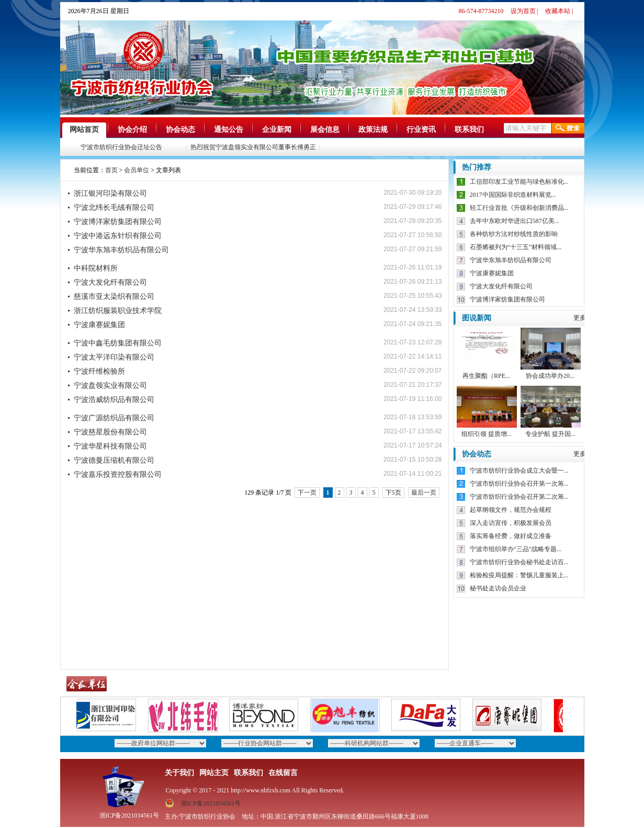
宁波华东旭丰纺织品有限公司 (121, 250)
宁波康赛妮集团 (99, 325)
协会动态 (180, 130)
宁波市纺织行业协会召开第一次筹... (519, 484)
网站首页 (84, 130)
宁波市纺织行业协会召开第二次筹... (519, 497)
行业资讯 (421, 130)
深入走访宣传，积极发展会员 (511, 523)
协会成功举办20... (550, 376)
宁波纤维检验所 (99, 371)
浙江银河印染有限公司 (110, 193)
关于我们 (179, 773)
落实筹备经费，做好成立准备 (511, 536)
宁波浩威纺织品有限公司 (114, 400)
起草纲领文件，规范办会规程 (511, 510)
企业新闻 (277, 130)
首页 (111, 170)
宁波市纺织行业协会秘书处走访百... (519, 562)
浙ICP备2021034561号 (211, 803)
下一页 (307, 493)
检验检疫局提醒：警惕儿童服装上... (519, 575)
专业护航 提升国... (550, 434)
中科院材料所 (96, 268)
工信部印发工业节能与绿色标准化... (519, 182)
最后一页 (424, 493)
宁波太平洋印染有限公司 (114, 357)
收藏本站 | (559, 11)
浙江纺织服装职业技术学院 (118, 311)
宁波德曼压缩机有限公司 (114, 460)
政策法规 (373, 130)
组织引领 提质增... (487, 434)
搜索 (568, 128)
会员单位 (137, 170)
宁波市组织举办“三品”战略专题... (516, 549)
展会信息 (325, 130)
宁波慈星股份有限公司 (110, 432)
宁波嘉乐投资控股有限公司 (118, 474)
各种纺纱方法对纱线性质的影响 (514, 234)
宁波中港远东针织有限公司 (118, 236)
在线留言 (283, 773)
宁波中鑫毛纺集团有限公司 (118, 343)
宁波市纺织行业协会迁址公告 (122, 147)
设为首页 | (524, 11)
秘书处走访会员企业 (498, 588)
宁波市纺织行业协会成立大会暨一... (519, 471)
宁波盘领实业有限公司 (110, 385)
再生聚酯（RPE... (486, 376)
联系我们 (469, 130)
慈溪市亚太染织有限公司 (114, 296)
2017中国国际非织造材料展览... (513, 195)
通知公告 (229, 130)
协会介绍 (132, 130)
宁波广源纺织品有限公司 (114, 418)
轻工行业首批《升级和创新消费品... (519, 208)
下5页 (393, 493)
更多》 (583, 318)
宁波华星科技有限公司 (110, 446)
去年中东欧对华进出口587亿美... (515, 221)
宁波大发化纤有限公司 (110, 282)
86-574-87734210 (481, 11)
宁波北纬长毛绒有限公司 (114, 208)
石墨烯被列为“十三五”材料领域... (516, 247)
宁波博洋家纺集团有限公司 (118, 222)
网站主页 (214, 773)
